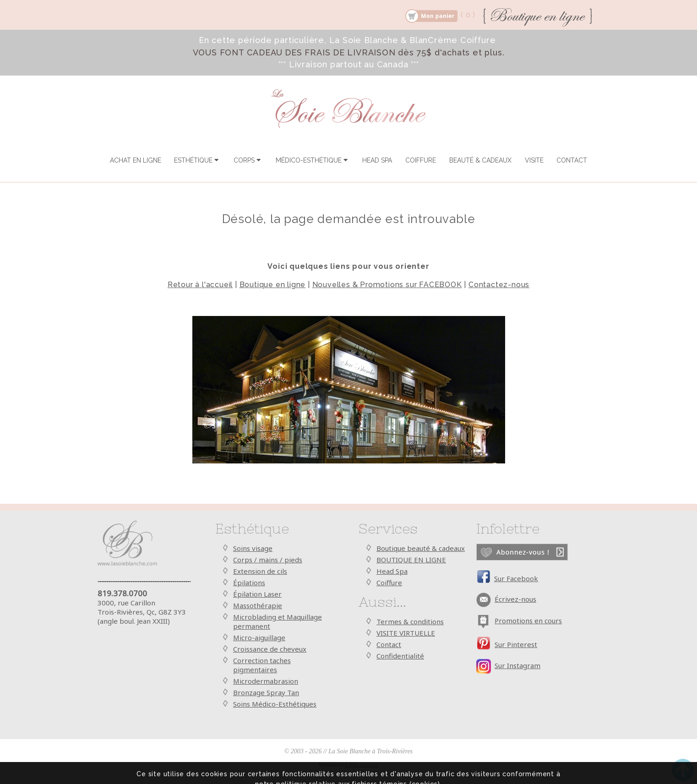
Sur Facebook (516, 578)
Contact (389, 644)
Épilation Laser (257, 594)
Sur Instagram (517, 665)
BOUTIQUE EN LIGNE (411, 560)
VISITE (534, 160)
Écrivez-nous (515, 599)
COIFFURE (421, 160)
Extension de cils (260, 571)
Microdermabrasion (266, 681)
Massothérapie (258, 605)
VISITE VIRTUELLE (406, 633)
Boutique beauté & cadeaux (421, 548)
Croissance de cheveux (270, 649)
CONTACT (572, 160)
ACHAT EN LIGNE (136, 160)
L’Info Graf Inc (362, 765)
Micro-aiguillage (259, 637)
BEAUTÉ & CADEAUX (480, 160)
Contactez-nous (499, 285)
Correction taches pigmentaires (262, 665)
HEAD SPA (377, 160)
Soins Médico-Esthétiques (275, 704)
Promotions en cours (528, 621)
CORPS (248, 160)
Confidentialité (400, 656)
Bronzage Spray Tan (266, 692)
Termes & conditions (410, 621)
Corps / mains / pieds (268, 560)
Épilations (249, 583)
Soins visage (253, 548)
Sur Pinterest (516, 644)
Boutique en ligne (273, 285)
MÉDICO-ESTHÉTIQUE (313, 160)
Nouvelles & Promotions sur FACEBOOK (387, 285)
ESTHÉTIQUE (197, 160)
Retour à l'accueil (200, 285)
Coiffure (389, 583)
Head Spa (392, 571)
